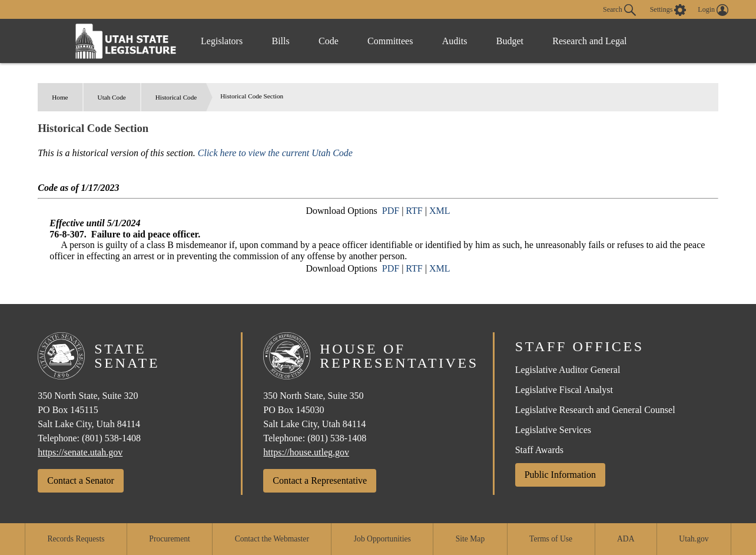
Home (60, 97)
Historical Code (176, 97)
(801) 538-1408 (111, 438)
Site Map (470, 539)
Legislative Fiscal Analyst (564, 390)
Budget (512, 41)
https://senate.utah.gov (80, 452)
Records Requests (76, 539)
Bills (281, 41)
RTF (414, 211)
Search (619, 10)
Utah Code (112, 97)
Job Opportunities (382, 539)
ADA (626, 539)
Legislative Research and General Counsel (595, 410)
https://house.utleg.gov (306, 452)
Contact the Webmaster (272, 539)
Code (330, 41)
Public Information (560, 475)
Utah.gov (694, 539)
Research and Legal (592, 41)
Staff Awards (539, 450)
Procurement (169, 539)
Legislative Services (553, 430)
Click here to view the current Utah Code (275, 153)
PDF (391, 211)
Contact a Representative (320, 480)
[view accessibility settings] (668, 10)
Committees (392, 41)
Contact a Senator (81, 480)
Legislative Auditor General (568, 370)
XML (440, 211)
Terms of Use (551, 539)
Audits (457, 41)
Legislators (222, 41)
